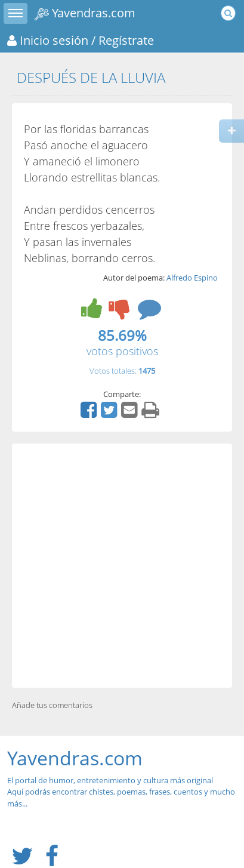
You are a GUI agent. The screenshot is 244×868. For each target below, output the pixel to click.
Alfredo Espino (192, 278)
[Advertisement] (122, 566)
